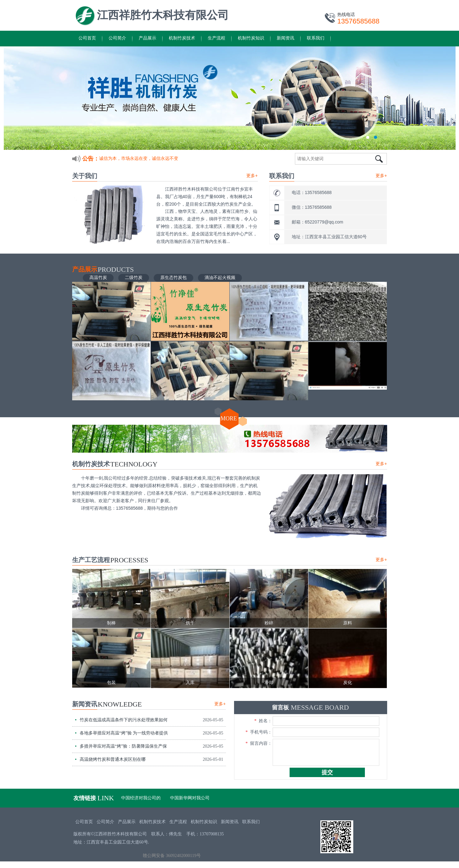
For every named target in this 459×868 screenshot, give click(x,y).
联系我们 (316, 38)
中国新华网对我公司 (190, 798)
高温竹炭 (98, 277)
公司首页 (87, 38)
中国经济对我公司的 (141, 798)
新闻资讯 (286, 38)
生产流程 (216, 38)
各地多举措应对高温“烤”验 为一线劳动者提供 (124, 733)
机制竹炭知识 (251, 38)
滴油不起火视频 (220, 277)
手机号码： (259, 732)
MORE (229, 418)
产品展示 (147, 38)
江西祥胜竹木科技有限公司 (163, 15)
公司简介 (117, 38)
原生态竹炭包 (173, 277)
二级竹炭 (134, 277)
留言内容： (259, 743)
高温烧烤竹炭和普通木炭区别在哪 (113, 759)
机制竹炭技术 (182, 38)
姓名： (263, 721)
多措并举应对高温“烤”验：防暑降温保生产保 (123, 746)
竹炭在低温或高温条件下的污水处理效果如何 (124, 720)
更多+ (252, 176)
